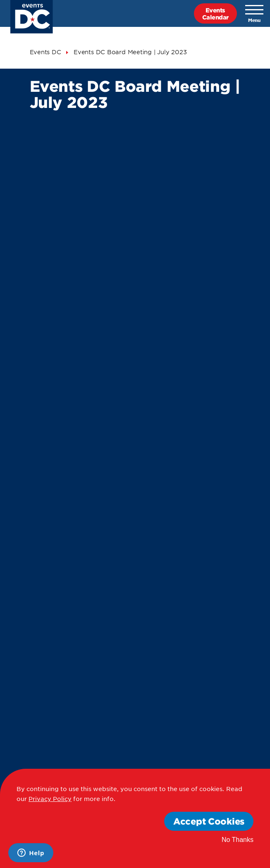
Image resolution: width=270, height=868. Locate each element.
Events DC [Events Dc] (45, 52)
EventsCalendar (215, 13)
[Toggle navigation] (254, 14)
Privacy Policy (50, 799)
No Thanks (238, 840)
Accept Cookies (209, 821)
